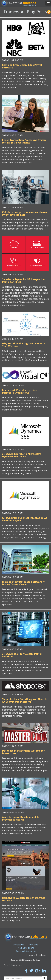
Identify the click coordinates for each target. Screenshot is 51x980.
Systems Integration (26, 951)
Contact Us (18, 945)
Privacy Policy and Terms (13, 965)
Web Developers (26, 948)
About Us (33, 945)
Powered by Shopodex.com (37, 955)
